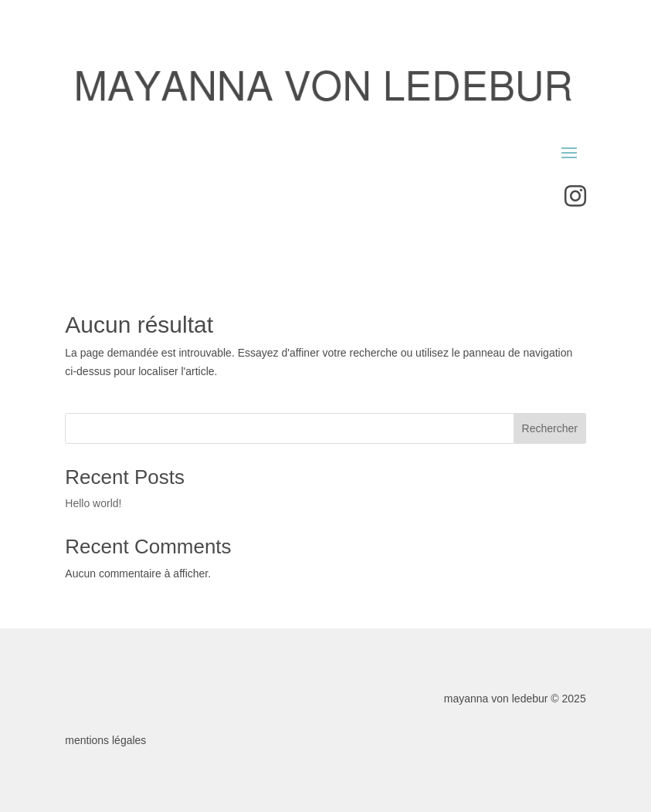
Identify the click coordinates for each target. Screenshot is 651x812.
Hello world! (93, 503)
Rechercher (550, 428)
